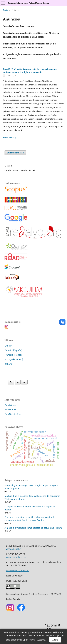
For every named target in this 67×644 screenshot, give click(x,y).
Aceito (55, 640)
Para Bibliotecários (13, 414)
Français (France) (13, 355)
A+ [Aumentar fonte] (11, 382)
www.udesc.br (13, 549)
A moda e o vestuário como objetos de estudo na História (33, 528)
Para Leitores (10, 405)
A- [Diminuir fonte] (24, 382)
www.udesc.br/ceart (16, 557)
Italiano (8, 364)
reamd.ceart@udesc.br (18, 570)
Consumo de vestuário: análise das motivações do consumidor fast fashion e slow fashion (30, 519)
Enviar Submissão (15, 153)
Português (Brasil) (14, 359)
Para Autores (10, 410)
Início (5, 10)
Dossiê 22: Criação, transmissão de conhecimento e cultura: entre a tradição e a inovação (30, 71)
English (8, 346)
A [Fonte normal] (18, 382)
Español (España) (13, 350)
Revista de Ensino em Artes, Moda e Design (29, 3)
